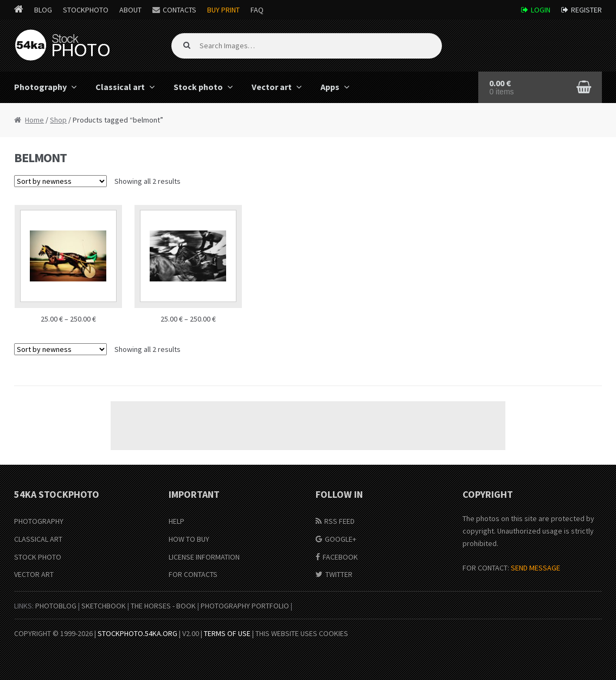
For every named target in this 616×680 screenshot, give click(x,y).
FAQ (257, 10)
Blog (43, 10)
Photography (40, 87)
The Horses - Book (163, 606)
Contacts (179, 10)
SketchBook (104, 606)
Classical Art (38, 539)
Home (34, 120)
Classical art (120, 87)
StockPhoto (86, 10)
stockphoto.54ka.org (137, 633)
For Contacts (193, 574)
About (130, 10)
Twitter (339, 574)
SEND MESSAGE (535, 568)
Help (177, 521)
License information (204, 557)
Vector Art (34, 574)
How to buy (189, 539)
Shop (58, 120)
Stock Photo (38, 557)
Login (541, 10)
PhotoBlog (56, 606)
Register (586, 10)
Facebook (340, 557)
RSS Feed (339, 521)
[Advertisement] (308, 426)
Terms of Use (227, 633)
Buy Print (223, 10)
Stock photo (198, 87)
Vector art (272, 87)
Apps (330, 87)
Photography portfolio (245, 606)
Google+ (341, 539)
